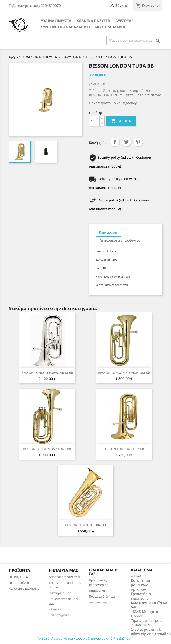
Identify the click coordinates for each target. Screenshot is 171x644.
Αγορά (121, 121)
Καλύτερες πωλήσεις (24, 588)
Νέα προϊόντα (19, 583)
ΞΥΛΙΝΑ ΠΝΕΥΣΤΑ (56, 21)
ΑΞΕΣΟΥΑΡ (124, 21)
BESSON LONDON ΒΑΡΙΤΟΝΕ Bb (47, 449)
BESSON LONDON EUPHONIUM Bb (47, 373)
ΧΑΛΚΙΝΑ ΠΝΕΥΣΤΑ (93, 21)
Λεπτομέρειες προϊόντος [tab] (120, 240)
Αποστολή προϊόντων (64, 577)
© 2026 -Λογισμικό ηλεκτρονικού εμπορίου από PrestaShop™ (86, 638)
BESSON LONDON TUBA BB (85, 525)
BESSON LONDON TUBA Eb (124, 449)
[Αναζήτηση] (134, 40)
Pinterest (138, 142)
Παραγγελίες (98, 591)
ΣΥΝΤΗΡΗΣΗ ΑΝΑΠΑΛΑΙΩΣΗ (65, 27)
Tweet (126, 142)
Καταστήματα (59, 615)
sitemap (55, 609)
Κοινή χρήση (115, 142)
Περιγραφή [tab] (108, 232)
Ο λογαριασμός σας (104, 572)
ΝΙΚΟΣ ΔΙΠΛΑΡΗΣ (110, 27)
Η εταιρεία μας (60, 593)
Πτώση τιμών (19, 577)
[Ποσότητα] (94, 121)
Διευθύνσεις (98, 602)
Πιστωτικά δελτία (102, 596)
